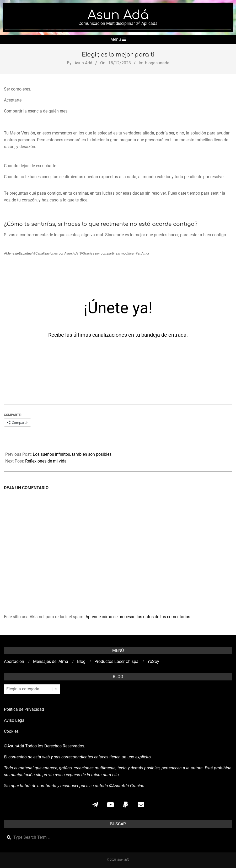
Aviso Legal (15, 720)
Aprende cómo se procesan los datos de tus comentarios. (138, 617)
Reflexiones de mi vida (46, 461)
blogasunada (157, 63)
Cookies (12, 731)
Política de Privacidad (24, 709)
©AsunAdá (14, 746)
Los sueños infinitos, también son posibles (72, 454)
